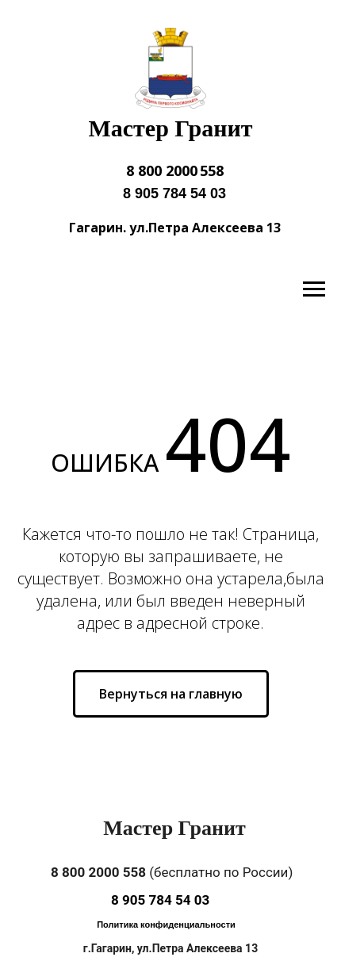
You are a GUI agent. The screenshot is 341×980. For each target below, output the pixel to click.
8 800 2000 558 (175, 170)
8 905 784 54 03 (174, 193)
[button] (166, 925)
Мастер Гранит (170, 128)
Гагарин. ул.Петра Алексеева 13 (175, 228)
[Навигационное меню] (314, 289)
